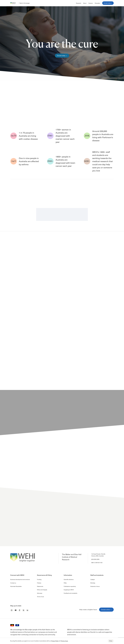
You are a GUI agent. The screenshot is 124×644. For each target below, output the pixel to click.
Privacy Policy (55, 641)
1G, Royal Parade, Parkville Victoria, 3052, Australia (98, 555)
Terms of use (64, 641)
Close (111, 641)
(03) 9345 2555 (95, 559)
